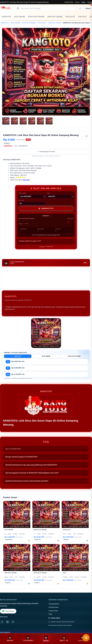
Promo (77, 2)
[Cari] (18, 8)
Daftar (84, 2)
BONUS (10, 639)
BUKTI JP (64, 639)
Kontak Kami (54, 607)
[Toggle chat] (86, 638)
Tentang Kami (54, 604)
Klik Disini (26, 180)
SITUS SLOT (70, 17)
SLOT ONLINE (19, 17)
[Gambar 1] (6, 121)
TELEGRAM (28, 639)
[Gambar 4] (32, 121)
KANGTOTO (69, 2)
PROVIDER (32, 195)
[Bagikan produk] (86, 136)
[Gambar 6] (49, 121)
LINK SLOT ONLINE (55, 17)
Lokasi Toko (53, 611)
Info (85, 263)
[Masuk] (88, 8)
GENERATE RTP (46, 208)
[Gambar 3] (23, 121)
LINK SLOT (82, 17)
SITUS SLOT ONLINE (36, 17)
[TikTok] (13, 622)
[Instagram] (7, 622)
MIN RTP (32, 202)
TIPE (60, 195)
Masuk (90, 2)
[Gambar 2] (15, 121)
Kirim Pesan (8, 611)
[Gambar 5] (40, 121)
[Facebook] (2, 622)
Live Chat (82, 639)
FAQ (50, 614)
